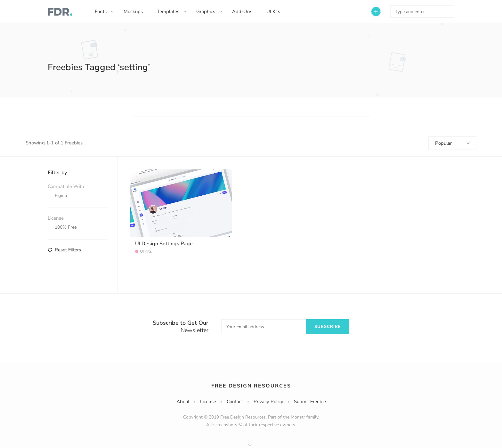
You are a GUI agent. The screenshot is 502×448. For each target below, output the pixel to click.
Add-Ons (242, 12)
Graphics (206, 12)
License (208, 402)
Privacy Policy (268, 402)
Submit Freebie (310, 402)
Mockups (133, 12)
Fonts (101, 12)
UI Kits (273, 12)
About (183, 402)
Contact (235, 402)
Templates (168, 12)
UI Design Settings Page (164, 244)
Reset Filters (64, 250)
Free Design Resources (251, 386)
